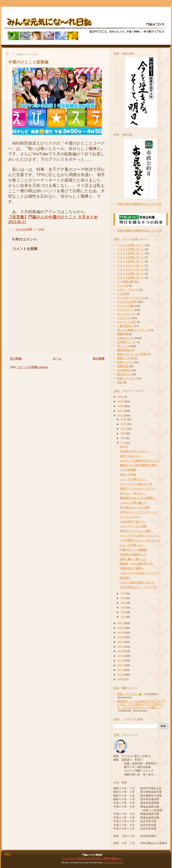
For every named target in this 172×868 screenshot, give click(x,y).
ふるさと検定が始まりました (137, 582)
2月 (123, 612)
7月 (123, 443)
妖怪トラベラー (127, 378)
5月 (123, 598)
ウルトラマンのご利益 (133, 526)
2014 (121, 656)
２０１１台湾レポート (131, 249)
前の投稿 (99, 359)
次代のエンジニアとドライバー (139, 512)
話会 (120, 382)
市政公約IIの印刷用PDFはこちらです (139, 204)
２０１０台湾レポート (131, 245)
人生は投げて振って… (133, 521)
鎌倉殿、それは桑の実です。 (137, 564)
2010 (121, 675)
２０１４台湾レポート (131, 257)
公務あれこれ (125, 338)
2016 (121, 647)
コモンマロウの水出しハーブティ (140, 573)
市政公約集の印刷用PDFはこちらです (140, 231)
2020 (121, 628)
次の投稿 (16, 359)
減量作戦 (123, 334)
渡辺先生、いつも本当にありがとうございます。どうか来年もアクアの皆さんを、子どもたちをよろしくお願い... (141, 704)
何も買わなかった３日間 (135, 507)
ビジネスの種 (125, 306)
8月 (123, 438)
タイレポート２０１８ (131, 298)
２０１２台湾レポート (131, 253)
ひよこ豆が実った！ (132, 545)
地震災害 (123, 366)
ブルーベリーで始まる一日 (136, 484)
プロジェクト (125, 310)
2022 (121, 415)
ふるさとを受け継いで (133, 503)
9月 (123, 433)
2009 (121, 679)
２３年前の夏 (125, 282)
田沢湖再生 (124, 370)
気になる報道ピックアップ (133, 330)
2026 (121, 397)
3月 (123, 607)
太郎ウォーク (125, 362)
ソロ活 (121, 294)
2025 (121, 401)
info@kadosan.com (113, 863)
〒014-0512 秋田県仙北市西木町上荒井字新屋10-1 (92, 858)
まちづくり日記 (127, 322)
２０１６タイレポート (131, 266)
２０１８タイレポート (131, 270)
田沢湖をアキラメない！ (135, 451)
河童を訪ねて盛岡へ (132, 568)
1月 (123, 617)
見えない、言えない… (133, 493)
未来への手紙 (128, 475)
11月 (124, 424)
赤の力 (124, 447)
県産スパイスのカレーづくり (137, 489)
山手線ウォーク (127, 342)
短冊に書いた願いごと (133, 559)
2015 (121, 651)
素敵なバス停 (125, 358)
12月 (124, 419)
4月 (123, 603)
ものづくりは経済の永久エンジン (140, 461)
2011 (121, 670)
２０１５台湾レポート (131, 261)
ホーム (57, 359)
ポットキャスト (127, 314)
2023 (121, 411)
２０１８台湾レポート (131, 274)
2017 (121, 642)
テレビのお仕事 (24, 229)
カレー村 (123, 286)
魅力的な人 (124, 374)
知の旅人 (125, 578)
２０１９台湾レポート (131, 278)
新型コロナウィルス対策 (132, 354)
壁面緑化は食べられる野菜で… (139, 498)
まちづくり (124, 318)
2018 (121, 637)
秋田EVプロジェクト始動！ (136, 531)
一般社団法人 (125, 326)
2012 (121, 665)
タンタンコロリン (131, 517)
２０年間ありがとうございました (140, 540)
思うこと (123, 346)
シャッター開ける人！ (133, 479)
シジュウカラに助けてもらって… (140, 536)
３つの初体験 (128, 470)
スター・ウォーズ (128, 290)
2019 (121, 632)
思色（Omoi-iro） (131, 456)
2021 (121, 623)
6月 (123, 593)
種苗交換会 (124, 350)
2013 (121, 660)
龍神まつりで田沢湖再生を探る (139, 465)
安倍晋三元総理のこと (133, 554)
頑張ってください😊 (130, 694)
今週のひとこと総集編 (28, 62)
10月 (124, 429)
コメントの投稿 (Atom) (33, 367)
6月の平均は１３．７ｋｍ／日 (138, 587)
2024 (121, 406)
